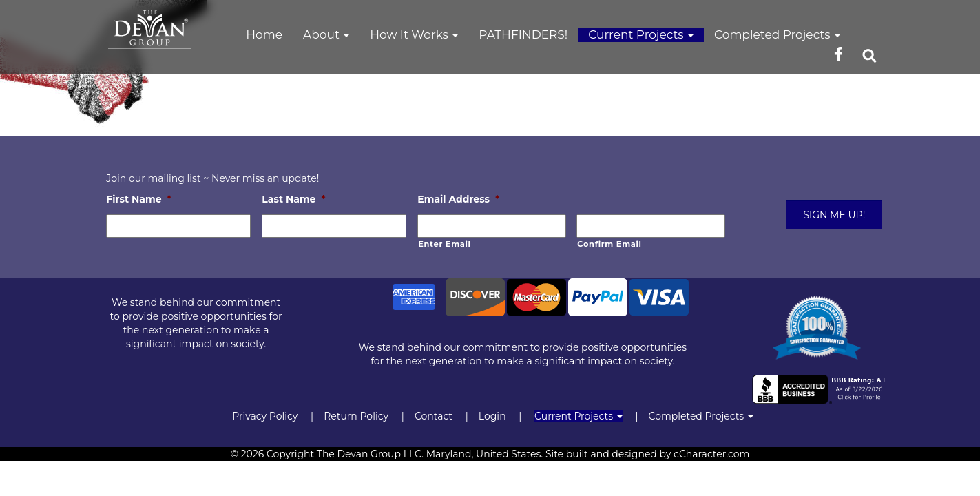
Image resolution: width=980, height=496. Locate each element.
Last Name (293, 199)
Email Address (458, 199)
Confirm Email (609, 244)
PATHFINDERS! (523, 34)
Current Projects (641, 34)
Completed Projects (777, 34)
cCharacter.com (711, 454)
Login (492, 416)
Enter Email (444, 244)
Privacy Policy (265, 416)
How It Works (414, 34)
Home (264, 34)
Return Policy (356, 416)
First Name (138, 199)
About (326, 34)
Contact (434, 416)
